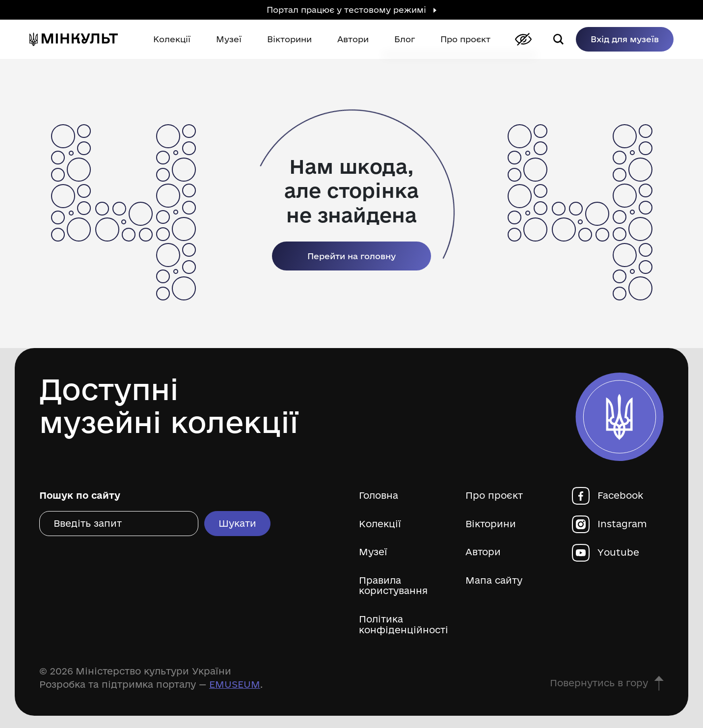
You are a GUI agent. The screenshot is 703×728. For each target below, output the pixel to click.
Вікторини (491, 524)
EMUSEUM (235, 684)
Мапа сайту (494, 580)
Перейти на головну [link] (351, 256)
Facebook (620, 496)
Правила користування (393, 586)
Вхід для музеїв (625, 39)
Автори (483, 552)
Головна (379, 496)
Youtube (618, 553)
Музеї (373, 552)
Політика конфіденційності (404, 625)
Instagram (622, 524)
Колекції (380, 524)
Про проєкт (494, 496)
